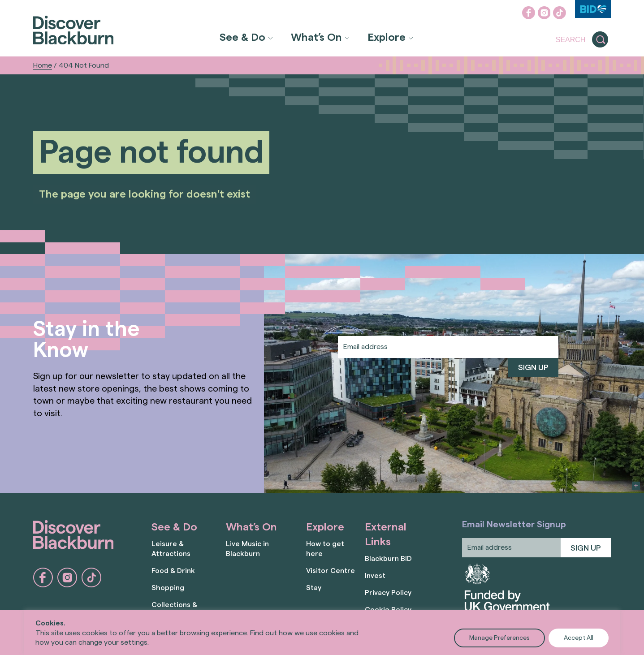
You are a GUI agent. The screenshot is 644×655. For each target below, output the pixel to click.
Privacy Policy (388, 593)
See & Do (242, 38)
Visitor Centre (331, 571)
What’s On (316, 38)
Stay (314, 588)
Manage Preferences (499, 638)
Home (43, 65)
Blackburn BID (388, 559)
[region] (322, 632)
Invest (375, 576)
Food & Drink (173, 571)
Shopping (168, 588)
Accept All (579, 638)
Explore (387, 38)
